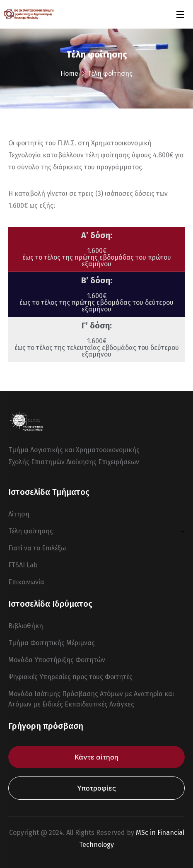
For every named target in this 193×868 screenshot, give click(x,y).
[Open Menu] (181, 14)
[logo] (29, 14)
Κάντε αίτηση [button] (96, 757)
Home (69, 74)
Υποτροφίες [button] (96, 788)
